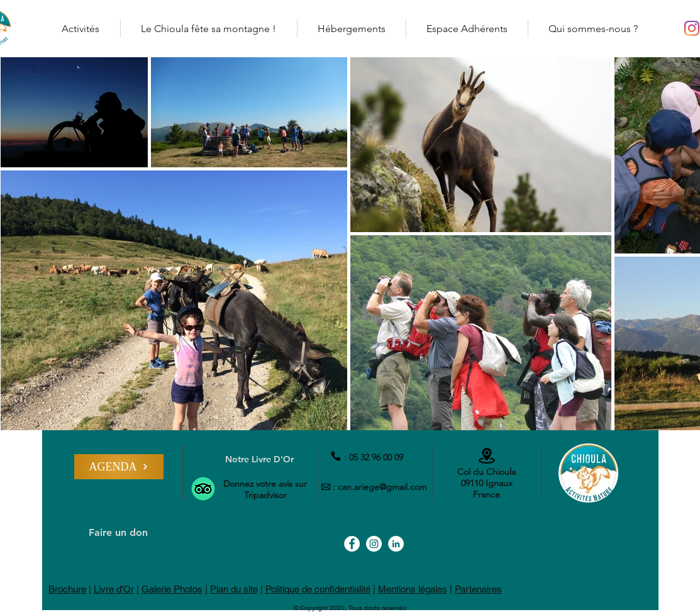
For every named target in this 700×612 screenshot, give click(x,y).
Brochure (67, 589)
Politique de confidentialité (318, 589)
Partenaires (478, 589)
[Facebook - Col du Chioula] (352, 544)
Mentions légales (413, 589)
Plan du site (234, 589)
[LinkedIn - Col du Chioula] (396, 544)
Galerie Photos (172, 589)
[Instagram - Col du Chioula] (692, 28)
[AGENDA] (119, 467)
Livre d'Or (114, 589)
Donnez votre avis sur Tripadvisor (265, 489)
